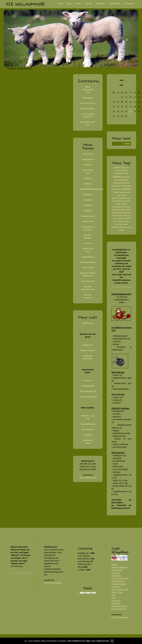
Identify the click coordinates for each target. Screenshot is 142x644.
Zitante (114, 565)
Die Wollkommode (25, 4)
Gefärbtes (88, 165)
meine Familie (88, 268)
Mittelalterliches (88, 216)
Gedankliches (88, 257)
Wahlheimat (88, 323)
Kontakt (88, 3)
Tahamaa (116, 573)
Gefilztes (88, 184)
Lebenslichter (117, 570)
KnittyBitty (88, 435)
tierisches (88, 243)
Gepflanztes (88, 194)
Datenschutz (115, 3)
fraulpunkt (116, 601)
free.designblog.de (88, 391)
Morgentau (116, 587)
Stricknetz (88, 381)
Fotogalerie (129, 3)
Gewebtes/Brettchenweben (92, 189)
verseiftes (88, 200)
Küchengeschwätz (88, 262)
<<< (114, 85)
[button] (14, 38)
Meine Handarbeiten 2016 (88, 90)
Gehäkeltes (88, 205)
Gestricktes (88, 154)
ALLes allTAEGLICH (120, 579)
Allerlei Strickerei (88, 350)
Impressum (100, 3)
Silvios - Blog (117, 592)
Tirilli (113, 598)
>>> (129, 85)
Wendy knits (88, 345)
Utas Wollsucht (88, 429)
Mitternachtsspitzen (120, 568)
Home (61, 3)
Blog (69, 3)
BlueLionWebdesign (88, 397)
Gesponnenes (88, 159)
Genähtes (88, 211)
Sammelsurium (88, 281)
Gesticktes (88, 178)
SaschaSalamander (120, 590)
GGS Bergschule (119, 609)
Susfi (114, 595)
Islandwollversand (88, 424)
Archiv (78, 3)
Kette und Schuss (88, 103)
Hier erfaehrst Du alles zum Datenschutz (88, 641)
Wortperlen (116, 576)
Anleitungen (88, 98)
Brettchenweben (88, 109)
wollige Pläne (88, 222)
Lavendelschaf (88, 386)
